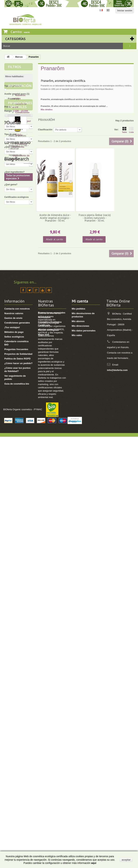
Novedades (44, 721)
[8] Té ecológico (24, 492)
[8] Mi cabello (22, 438)
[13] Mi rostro (22, 422)
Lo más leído (17, 520)
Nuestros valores (14, 717)
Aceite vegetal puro (17, 94)
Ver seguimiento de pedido (21, 285)
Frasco (13, 99)
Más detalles (47, 110)
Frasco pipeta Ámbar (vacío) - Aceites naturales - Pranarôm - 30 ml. (95, 218)
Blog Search (17, 645)
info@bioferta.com (117, 774)
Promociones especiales (20, 302)
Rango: (8, 111)
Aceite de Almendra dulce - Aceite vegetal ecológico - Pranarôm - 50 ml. (55, 218)
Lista (131, 130)
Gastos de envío (13, 722)
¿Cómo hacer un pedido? (18, 767)
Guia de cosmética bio (17, 787)
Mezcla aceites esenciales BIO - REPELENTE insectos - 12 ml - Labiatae (19, 339)
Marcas (19, 57)
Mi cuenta (80, 705)
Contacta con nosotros (17, 712)
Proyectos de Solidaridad (18, 758)
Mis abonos (78, 725)
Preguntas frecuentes (16, 753)
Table (124, 130)
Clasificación (45, 130)
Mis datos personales (84, 734)
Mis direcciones (80, 730)
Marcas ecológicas (49, 734)
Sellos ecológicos (14, 740)
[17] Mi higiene (23, 433)
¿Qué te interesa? (14, 388)
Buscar (130, 46)
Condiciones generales (17, 726)
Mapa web (44, 738)
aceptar (126, 860)
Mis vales (77, 739)
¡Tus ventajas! (23, 250)
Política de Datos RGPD (17, 762)
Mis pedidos (78, 712)
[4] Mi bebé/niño (24, 444)
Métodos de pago (14, 736)
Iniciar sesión (125, 11)
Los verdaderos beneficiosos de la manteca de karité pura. (19, 536)
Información (20, 216)
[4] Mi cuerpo (22, 428)
